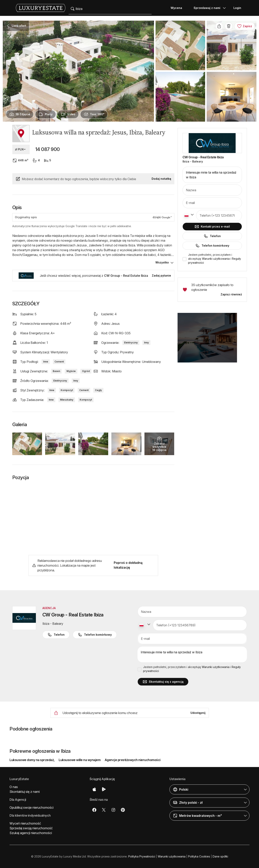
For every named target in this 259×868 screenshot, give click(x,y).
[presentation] (20, 114)
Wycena (176, 8)
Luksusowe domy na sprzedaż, (32, 760)
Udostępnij (198, 713)
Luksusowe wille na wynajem (80, 760)
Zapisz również (231, 294)
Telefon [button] (56, 635)
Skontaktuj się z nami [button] (25, 792)
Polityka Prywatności (142, 856)
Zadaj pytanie (161, 275)
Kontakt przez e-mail (212, 227)
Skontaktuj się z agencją (163, 682)
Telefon (212, 236)
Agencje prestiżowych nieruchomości (133, 760)
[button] (212, 340)
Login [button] (237, 8)
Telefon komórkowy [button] (95, 635)
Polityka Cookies (199, 856)
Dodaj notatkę (161, 179)
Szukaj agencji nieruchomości (31, 833)
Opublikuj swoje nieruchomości (32, 807)
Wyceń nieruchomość (25, 823)
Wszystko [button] (162, 262)
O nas (14, 787)
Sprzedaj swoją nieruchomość (31, 828)
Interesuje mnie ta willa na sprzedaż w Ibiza (212, 175)
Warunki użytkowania (216, 259)
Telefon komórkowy (212, 246)
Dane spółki (220, 856)
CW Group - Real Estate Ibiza (203, 157)
